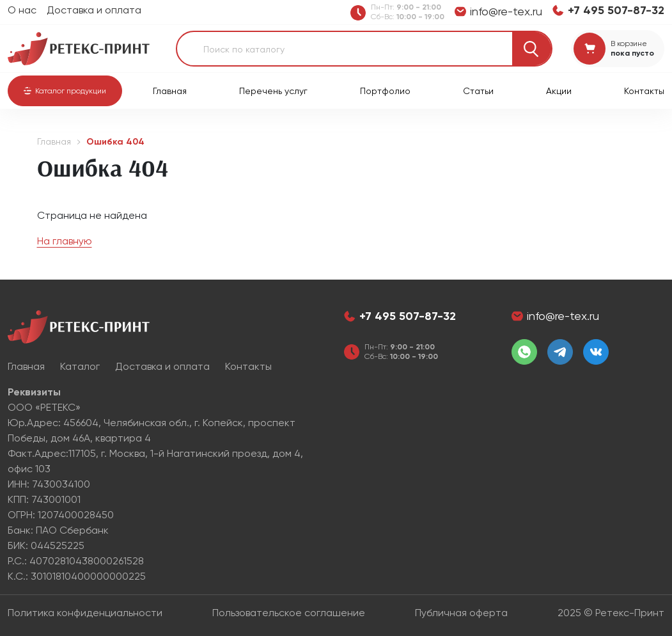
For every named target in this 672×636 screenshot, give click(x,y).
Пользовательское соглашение (289, 613)
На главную (65, 241)
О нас (22, 10)
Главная (170, 91)
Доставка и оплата (94, 10)
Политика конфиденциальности (85, 613)
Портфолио (385, 91)
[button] (65, 91)
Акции (559, 91)
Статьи (478, 91)
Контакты (644, 91)
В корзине (629, 44)
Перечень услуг (273, 91)
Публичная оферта (461, 613)
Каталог (80, 366)
